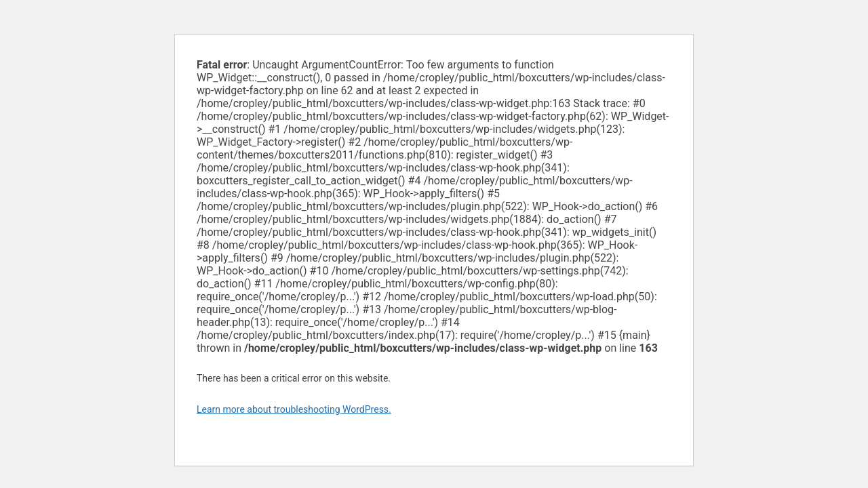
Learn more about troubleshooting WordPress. (294, 409)
